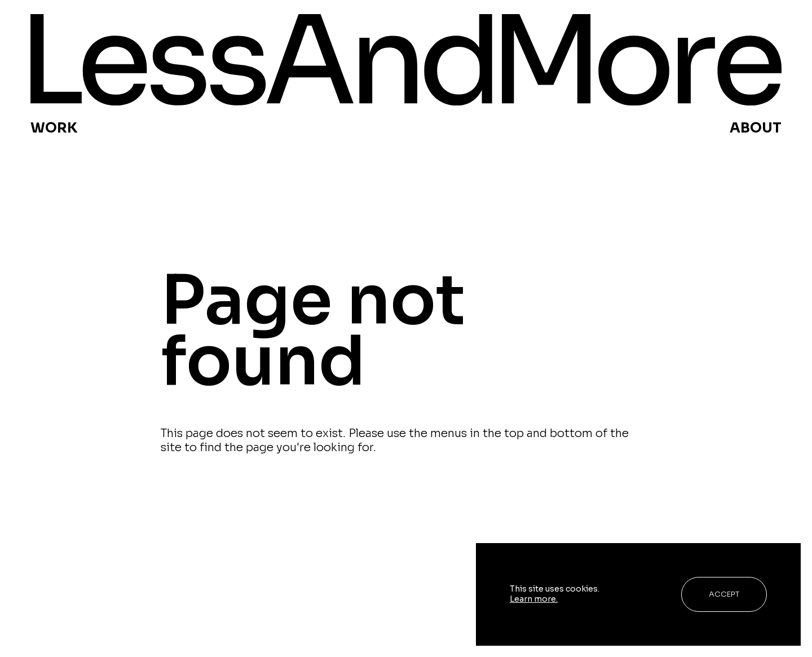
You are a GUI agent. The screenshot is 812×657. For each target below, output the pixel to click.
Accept (724, 594)
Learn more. (534, 599)
